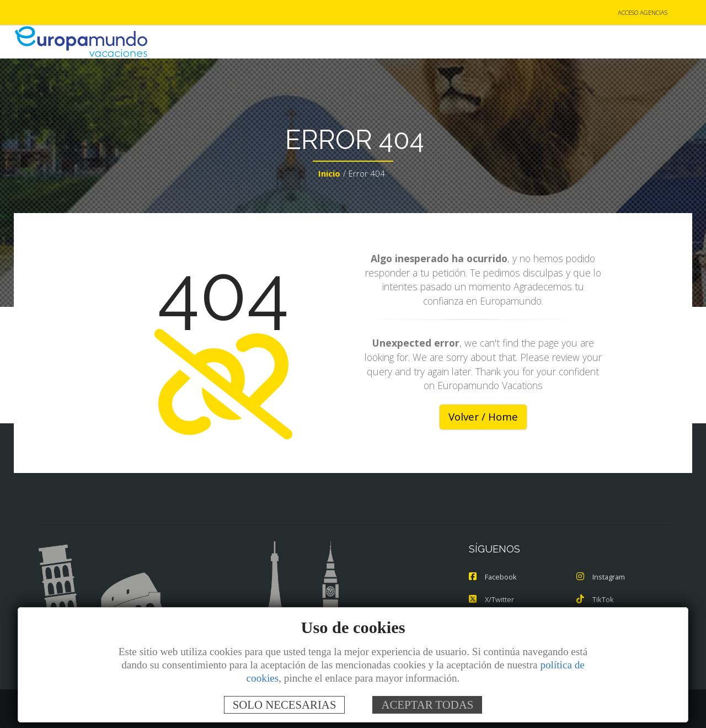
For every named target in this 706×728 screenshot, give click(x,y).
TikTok (595, 599)
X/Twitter (492, 599)
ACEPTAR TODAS (427, 705)
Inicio (329, 174)
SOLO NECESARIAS (285, 705)
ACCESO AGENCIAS (643, 13)
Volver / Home (483, 417)
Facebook (493, 577)
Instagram (601, 577)
